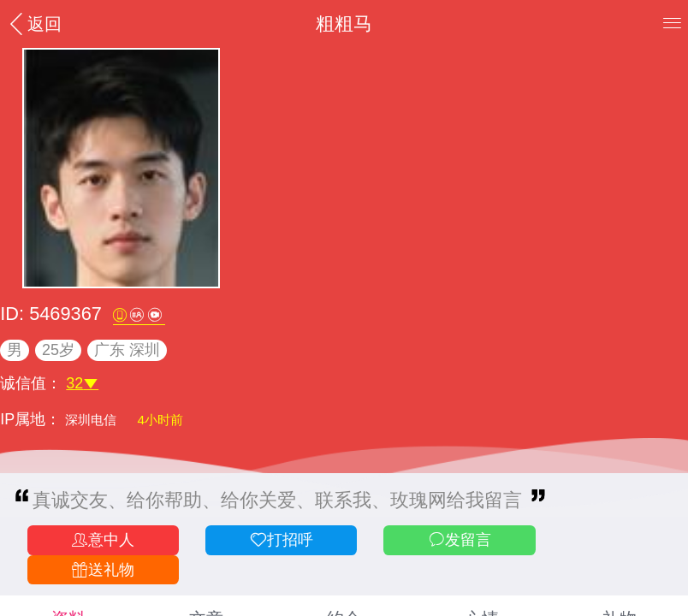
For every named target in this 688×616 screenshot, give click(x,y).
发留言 (460, 540)
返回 (33, 24)
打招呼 (281, 540)
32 (82, 383)
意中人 (103, 540)
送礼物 (103, 570)
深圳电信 (92, 420)
